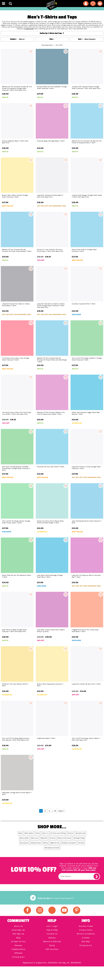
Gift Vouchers (52, 949)
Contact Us (52, 934)
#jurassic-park (81, 833)
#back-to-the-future (64, 838)
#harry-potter (24, 838)
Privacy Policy (86, 930)
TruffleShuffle (29, 29)
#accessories (24, 843)
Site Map (86, 941)
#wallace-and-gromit (69, 843)
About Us (18, 926)
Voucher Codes (86, 926)
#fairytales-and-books (52, 848)
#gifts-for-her (55, 843)
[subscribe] (97, 876)
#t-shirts (81, 843)
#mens (38, 833)
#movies (52, 838)
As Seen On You (18, 941)
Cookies (86, 938)
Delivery (52, 938)
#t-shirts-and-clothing (58, 833)
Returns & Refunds (52, 941)
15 (55, 811)
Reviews (18, 945)
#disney (46, 843)
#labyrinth (44, 838)
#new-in (45, 833)
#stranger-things (79, 838)
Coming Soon (18, 957)
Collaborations (18, 949)
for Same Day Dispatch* (52, 898)
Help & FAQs (52, 930)
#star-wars (35, 838)
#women (71, 833)
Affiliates (18, 953)
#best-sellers (29, 833)
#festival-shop (36, 843)
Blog (18, 938)
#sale (20, 833)
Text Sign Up (18, 934)
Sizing (52, 945)
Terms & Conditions (86, 934)
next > (61, 811)
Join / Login (52, 926)
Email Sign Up (18, 930)
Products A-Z (86, 945)
